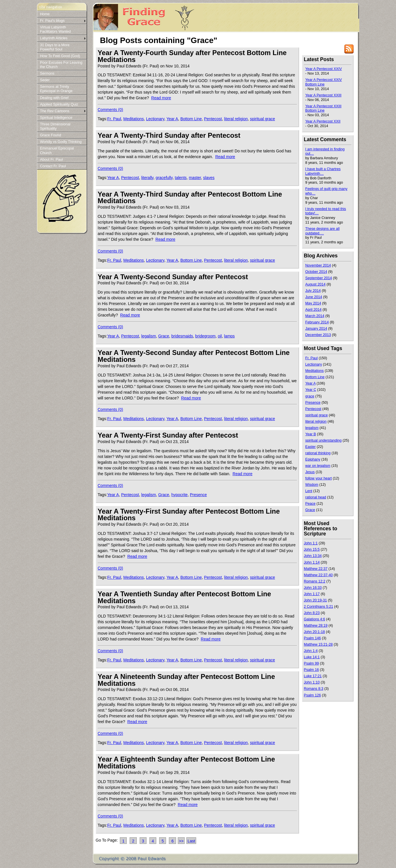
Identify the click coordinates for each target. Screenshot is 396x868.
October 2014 (316, 272)
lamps (229, 336)
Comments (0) (111, 110)
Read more (161, 98)
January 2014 (316, 329)
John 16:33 (313, 588)
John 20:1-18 (315, 632)
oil (220, 336)
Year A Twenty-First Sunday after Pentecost (168, 435)
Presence (198, 495)
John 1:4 (311, 651)
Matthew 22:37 (316, 569)
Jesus (310, 472)
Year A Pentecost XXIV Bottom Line (324, 82)
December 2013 (318, 335)
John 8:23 (312, 613)
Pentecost (213, 119)
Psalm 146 (313, 638)
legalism (149, 336)
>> (181, 841)
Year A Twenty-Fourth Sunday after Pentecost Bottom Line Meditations (192, 56)
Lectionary (155, 119)
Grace (164, 336)
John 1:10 (312, 682)
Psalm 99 (312, 663)
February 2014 (317, 322)
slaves (209, 178)
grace (310, 396)
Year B (311, 434)
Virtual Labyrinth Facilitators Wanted (55, 29)
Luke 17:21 (313, 676)
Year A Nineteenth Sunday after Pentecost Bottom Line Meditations (186, 680)
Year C (311, 390)
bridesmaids (182, 336)
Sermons (47, 73)
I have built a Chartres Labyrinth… (323, 171)
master (195, 178)
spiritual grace (263, 119)
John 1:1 (311, 543)
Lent (309, 491)
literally (148, 178)
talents (181, 178)
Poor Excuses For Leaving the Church (61, 65)
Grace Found (51, 135)
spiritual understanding (324, 440)
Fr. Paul (114, 119)
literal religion (236, 119)
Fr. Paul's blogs (52, 21)
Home (45, 14)
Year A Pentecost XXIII (323, 95)
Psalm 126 (313, 695)
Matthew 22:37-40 (318, 575)
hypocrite (180, 495)
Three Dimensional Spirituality (55, 126)
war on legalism (318, 466)
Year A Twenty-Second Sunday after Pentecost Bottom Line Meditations (194, 356)
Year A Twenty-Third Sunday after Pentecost (169, 135)
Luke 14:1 (312, 657)
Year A (172, 119)
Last (191, 841)
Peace (311, 504)
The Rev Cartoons (55, 111)
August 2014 (316, 284)
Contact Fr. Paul (53, 166)
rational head (316, 497)
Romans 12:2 (315, 581)
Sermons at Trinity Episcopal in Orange (56, 89)
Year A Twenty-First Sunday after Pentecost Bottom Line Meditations (189, 515)
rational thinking (318, 453)
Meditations (134, 119)
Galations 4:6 (315, 619)
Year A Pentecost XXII (323, 121)
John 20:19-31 (316, 600)
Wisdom (312, 485)
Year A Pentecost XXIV (324, 69)
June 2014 (314, 297)
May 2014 (313, 303)
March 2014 (315, 316)
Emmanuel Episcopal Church (57, 151)
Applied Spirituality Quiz (59, 104)
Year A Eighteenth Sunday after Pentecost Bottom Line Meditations (186, 763)
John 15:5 (312, 549)
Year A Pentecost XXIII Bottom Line (323, 108)
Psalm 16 (312, 670)
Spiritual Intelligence (56, 118)
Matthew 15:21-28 (318, 644)
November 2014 (318, 265)
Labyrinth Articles (54, 38)
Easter (311, 447)
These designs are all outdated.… (323, 231)
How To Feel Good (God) (60, 56)
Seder (45, 80)
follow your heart (319, 478)
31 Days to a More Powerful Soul (55, 47)
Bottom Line (191, 119)
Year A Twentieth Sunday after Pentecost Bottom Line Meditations (185, 597)
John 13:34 (313, 556)
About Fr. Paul (52, 160)
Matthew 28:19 (316, 626)
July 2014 (313, 291)
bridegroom (205, 336)
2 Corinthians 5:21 (319, 607)
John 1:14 (312, 562)
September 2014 (319, 278)
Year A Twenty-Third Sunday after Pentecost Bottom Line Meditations (190, 198)
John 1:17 (312, 594)
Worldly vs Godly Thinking (61, 142)
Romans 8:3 (314, 689)
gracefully (164, 178)
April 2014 (314, 310)
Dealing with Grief (54, 98)
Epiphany (313, 459)
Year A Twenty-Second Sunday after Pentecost (173, 277)
